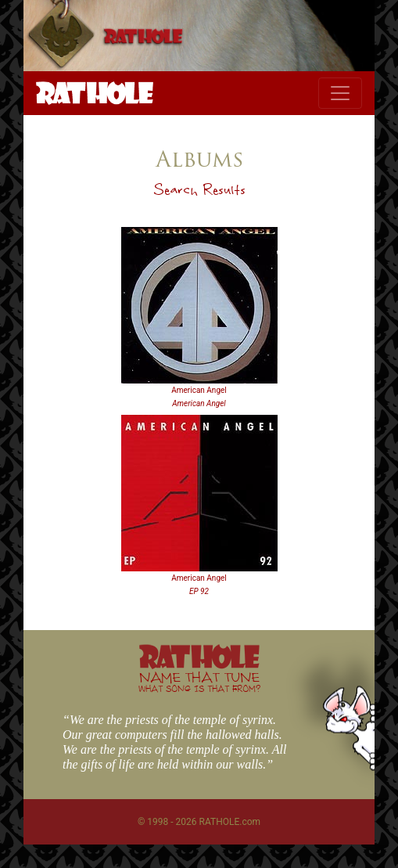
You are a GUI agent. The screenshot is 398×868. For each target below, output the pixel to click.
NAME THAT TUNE (199, 681)
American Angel (199, 390)
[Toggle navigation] (340, 93)
